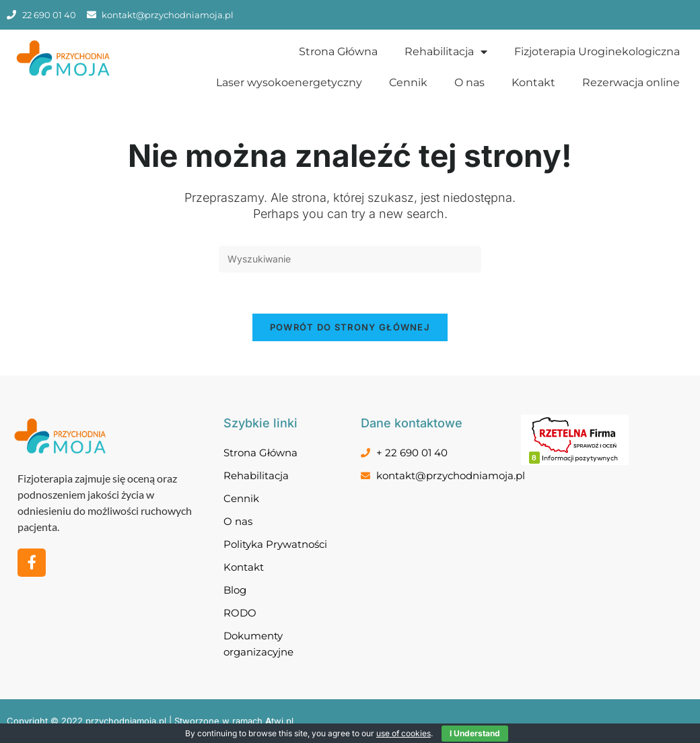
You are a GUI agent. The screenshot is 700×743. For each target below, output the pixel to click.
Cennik (408, 82)
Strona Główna (338, 51)
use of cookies (404, 733)
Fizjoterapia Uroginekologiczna (597, 51)
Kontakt (533, 82)
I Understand (475, 733)
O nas (469, 82)
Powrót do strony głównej (350, 327)
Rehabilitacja (446, 52)
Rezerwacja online (631, 82)
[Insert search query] (350, 259)
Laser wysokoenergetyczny (289, 82)
